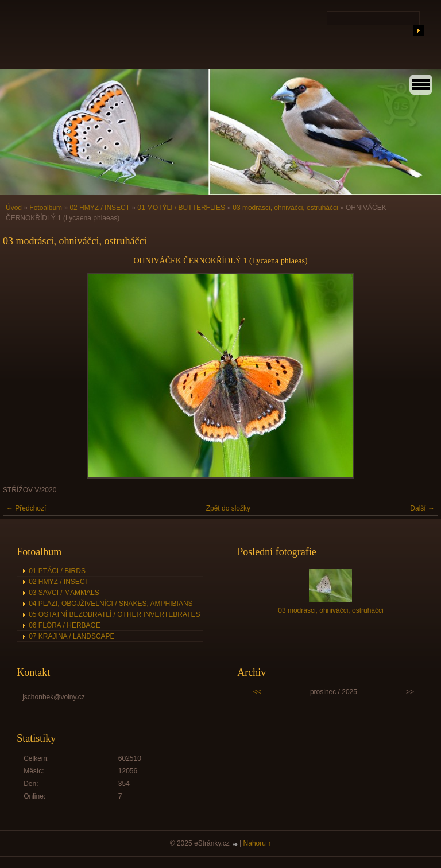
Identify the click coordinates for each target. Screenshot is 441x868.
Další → (422, 508)
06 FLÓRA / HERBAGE (65, 625)
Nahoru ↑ (258, 843)
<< (257, 692)
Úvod (14, 208)
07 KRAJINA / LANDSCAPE (71, 636)
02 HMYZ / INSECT (99, 208)
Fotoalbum (46, 208)
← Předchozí (26, 508)
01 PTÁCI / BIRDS (57, 571)
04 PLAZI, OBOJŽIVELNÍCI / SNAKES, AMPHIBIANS (111, 604)
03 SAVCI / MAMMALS (64, 593)
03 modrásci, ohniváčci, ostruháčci (285, 208)
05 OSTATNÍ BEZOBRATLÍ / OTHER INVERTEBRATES (114, 614)
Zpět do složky (228, 508)
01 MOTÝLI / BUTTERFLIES (181, 208)
